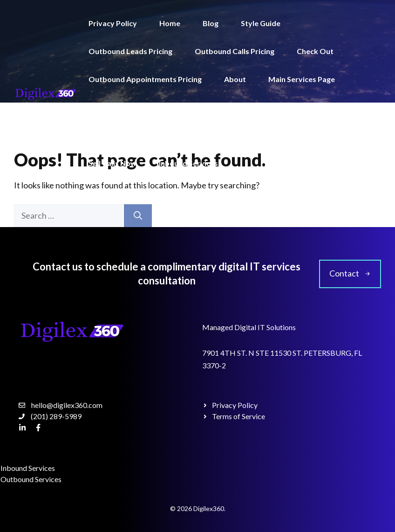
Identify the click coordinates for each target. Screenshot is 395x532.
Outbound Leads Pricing (130, 51)
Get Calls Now (329, 135)
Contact (207, 107)
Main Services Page (302, 79)
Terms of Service (207, 135)
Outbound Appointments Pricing (145, 79)
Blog (211, 23)
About (235, 79)
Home (170, 23)
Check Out (315, 51)
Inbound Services (188, 163)
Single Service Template (129, 107)
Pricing (270, 135)
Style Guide (261, 23)
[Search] (138, 216)
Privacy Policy (113, 23)
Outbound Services (122, 135)
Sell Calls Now (112, 163)
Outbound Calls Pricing (235, 51)
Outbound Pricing (274, 107)
